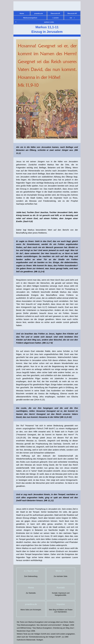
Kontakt (61, 588)
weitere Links (49, 22)
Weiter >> (61, 571)
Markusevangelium (30, 18)
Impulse (61, 604)
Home (22, 13)
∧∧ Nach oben (31, 571)
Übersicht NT (72, 13)
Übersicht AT (55, 13)
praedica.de (39, 13)
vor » (72, 18)
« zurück (55, 18)
